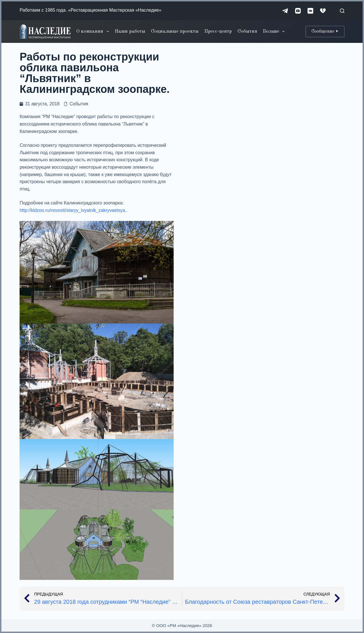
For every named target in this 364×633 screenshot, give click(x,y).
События (247, 31)
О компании (94, 32)
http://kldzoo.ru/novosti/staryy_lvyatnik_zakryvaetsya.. (74, 210)
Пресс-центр (218, 31)
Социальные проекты (175, 31)
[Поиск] (342, 11)
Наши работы (130, 31)
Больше (275, 32)
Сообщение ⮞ (325, 32)
